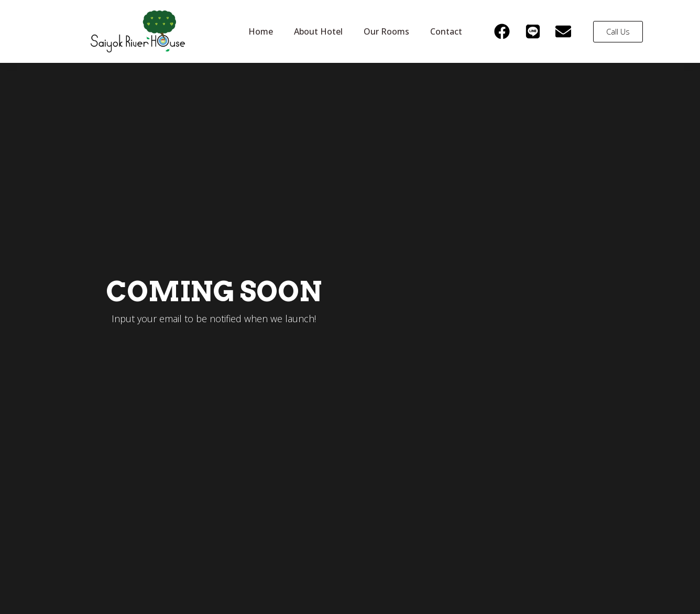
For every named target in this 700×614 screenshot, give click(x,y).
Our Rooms (386, 31)
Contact (446, 31)
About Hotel (318, 31)
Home (261, 31)
